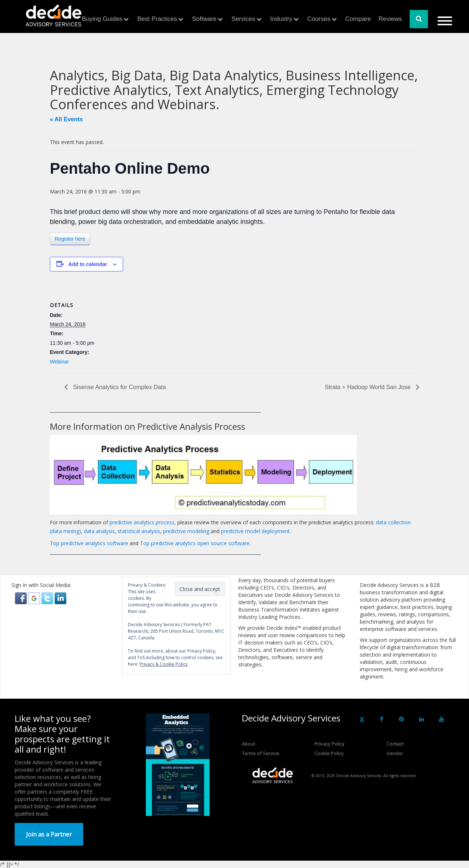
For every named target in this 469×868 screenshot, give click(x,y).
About (248, 744)
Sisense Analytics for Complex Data (119, 387)
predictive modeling (186, 531)
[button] (22, 598)
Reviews (390, 19)
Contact (395, 744)
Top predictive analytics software (89, 543)
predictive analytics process (142, 522)
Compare (358, 19)
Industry (281, 19)
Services (243, 19)
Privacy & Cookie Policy (164, 664)
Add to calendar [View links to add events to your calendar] (88, 264)
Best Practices (157, 19)
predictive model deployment (255, 531)
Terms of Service (261, 753)
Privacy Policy (329, 744)
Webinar (59, 362)
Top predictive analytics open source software (195, 543)
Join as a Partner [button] (49, 834)
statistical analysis (139, 531)
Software (204, 19)
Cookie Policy (329, 753)
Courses (319, 19)
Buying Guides (102, 19)
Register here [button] (70, 239)
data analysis (99, 531)
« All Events (66, 119)
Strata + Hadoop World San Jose (368, 387)
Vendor (395, 753)
